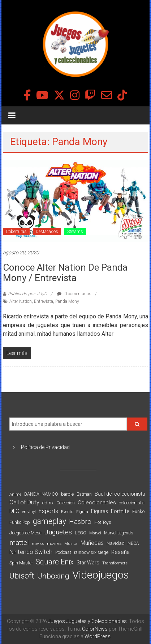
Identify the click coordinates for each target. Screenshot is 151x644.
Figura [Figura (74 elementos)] (82, 512)
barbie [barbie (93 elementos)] (67, 494)
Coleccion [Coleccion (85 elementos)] (66, 503)
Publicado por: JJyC (27, 294)
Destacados (47, 232)
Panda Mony (67, 301)
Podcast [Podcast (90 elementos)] (63, 552)
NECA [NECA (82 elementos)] (133, 543)
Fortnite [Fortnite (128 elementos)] (120, 511)
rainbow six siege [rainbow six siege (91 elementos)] (91, 552)
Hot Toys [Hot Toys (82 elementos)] (103, 522)
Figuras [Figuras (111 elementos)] (100, 511)
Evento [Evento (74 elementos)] (67, 512)
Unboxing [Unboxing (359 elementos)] (53, 576)
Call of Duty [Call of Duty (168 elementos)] (24, 502)
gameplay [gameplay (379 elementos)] (49, 521)
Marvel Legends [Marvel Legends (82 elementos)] (119, 533)
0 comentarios (74, 294)
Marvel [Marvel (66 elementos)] (95, 533)
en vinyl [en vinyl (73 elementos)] (29, 512)
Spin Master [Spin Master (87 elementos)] (21, 563)
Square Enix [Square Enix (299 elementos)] (55, 562)
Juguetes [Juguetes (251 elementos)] (58, 532)
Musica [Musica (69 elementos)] (71, 544)
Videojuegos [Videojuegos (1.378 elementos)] (101, 575)
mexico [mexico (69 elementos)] (38, 544)
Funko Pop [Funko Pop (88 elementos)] (20, 522)
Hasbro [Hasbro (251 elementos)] (80, 522)
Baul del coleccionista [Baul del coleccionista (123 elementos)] (120, 494)
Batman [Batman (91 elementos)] (84, 494)
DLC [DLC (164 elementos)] (14, 511)
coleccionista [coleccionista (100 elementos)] (132, 503)
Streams (75, 232)
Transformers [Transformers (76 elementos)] (115, 563)
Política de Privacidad (45, 447)
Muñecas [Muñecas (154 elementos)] (92, 543)
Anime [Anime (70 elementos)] (15, 494)
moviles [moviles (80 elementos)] (54, 543)
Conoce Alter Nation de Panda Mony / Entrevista (65, 273)
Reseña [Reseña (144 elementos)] (120, 552)
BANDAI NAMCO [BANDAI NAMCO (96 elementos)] (41, 494)
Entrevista (44, 301)
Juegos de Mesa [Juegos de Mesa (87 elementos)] (25, 533)
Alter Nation (21, 301)
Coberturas (16, 232)
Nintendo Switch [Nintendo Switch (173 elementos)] (31, 552)
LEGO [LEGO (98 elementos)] (81, 533)
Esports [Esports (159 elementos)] (48, 511)
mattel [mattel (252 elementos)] (19, 543)
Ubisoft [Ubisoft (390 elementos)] (22, 576)
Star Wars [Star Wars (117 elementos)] (88, 563)
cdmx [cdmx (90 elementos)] (48, 503)
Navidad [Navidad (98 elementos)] (116, 543)
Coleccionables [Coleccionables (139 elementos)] (97, 503)
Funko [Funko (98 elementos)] (138, 511)
